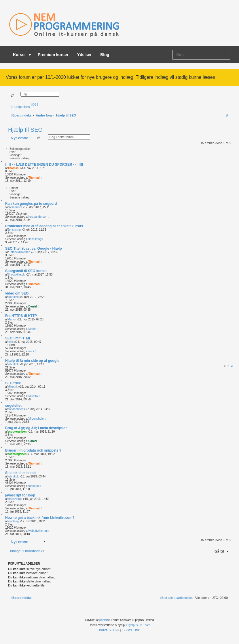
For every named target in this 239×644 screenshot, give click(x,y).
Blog (105, 55)
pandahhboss (16, 409)
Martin (12, 319)
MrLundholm (37, 419)
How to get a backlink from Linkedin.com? (40, 518)
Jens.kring (14, 230)
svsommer (15, 207)
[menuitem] (35, 105)
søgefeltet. (14, 406)
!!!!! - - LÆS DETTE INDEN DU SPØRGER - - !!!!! (44, 165)
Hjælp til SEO (25, 130)
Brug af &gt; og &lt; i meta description (36, 428)
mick (11, 342)
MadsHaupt (15, 499)
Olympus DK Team (138, 625)
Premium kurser (53, 55)
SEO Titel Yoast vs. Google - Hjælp (34, 249)
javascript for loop (20, 495)
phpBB (104, 620)
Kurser (22, 55)
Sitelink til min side (21, 473)
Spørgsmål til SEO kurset (26, 271)
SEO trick (13, 383)
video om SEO (17, 293)
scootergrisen (17, 432)
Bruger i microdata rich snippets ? (33, 450)
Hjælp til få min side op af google (32, 361)
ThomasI (13, 168)
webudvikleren (38, 531)
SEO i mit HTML (18, 338)
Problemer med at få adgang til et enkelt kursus (44, 226)
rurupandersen (38, 217)
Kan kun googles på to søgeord (31, 204)
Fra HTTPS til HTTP (21, 316)
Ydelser (85, 55)
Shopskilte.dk (16, 275)
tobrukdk (13, 297)
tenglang (13, 521)
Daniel (33, 306)
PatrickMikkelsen (19, 252)
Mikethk (12, 387)
